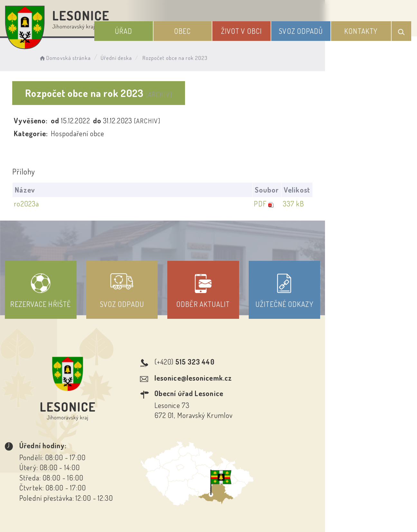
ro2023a (29, 204)
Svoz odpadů (310, 28)
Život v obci (257, 28)
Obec (203, 28)
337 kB (383, 204)
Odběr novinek (232, 474)
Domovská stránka (73, 57)
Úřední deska (125, 57)
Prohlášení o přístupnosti (161, 474)
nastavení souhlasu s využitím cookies (352, 516)
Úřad (150, 28)
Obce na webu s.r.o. (310, 505)
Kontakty (365, 28)
